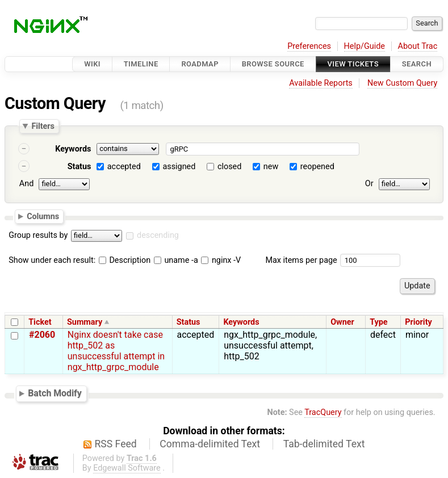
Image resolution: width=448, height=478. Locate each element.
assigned (179, 167)
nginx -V (221, 260)
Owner (342, 322)
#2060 (42, 335)
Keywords (73, 149)
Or (369, 184)
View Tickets (353, 64)
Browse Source (273, 64)
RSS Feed (116, 444)
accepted (124, 167)
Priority (418, 322)
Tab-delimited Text (324, 444)
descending (158, 235)
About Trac (418, 46)
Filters (43, 126)
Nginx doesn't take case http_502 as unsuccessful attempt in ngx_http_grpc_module (116, 351)
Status (79, 167)
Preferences (309, 46)
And (26, 184)
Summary (85, 322)
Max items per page (301, 260)
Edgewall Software (127, 468)
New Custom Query (402, 83)
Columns (43, 216)
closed (229, 167)
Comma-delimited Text (210, 444)
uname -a (176, 260)
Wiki (92, 64)
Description (125, 260)
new (271, 167)
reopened (317, 167)
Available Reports (321, 83)
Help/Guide (365, 46)
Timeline (141, 64)
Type (378, 322)
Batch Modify (55, 393)
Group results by (38, 235)
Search (417, 64)
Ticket (40, 322)
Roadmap (200, 64)
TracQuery (323, 412)
